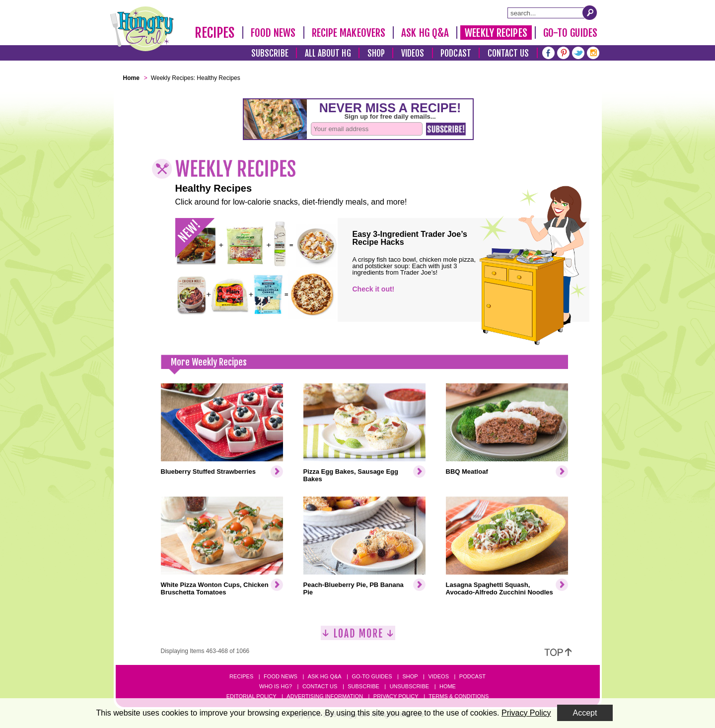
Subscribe (270, 53)
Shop (376, 53)
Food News (273, 33)
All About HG (328, 53)
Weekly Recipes (496, 33)
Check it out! (374, 289)
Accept (585, 713)
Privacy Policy (396, 696)
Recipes (215, 33)
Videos (413, 53)
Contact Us (508, 53)
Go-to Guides (372, 676)
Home (448, 686)
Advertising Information (325, 696)
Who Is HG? (276, 686)
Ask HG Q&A (425, 33)
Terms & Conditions (459, 696)
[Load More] (358, 637)
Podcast (456, 53)
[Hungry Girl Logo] (142, 29)
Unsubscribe (409, 686)
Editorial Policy (251, 696)
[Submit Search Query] (590, 12)
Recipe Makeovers (349, 33)
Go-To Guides (570, 33)
